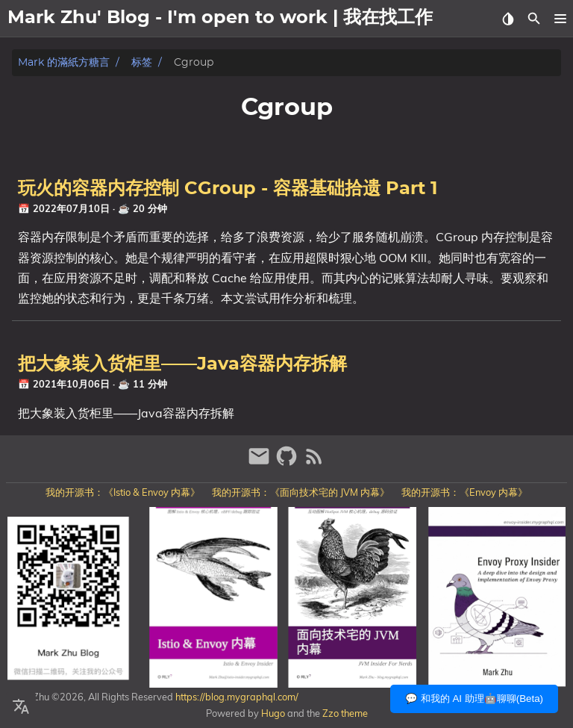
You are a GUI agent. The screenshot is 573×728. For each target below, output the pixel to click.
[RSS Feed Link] (314, 463)
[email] (261, 463)
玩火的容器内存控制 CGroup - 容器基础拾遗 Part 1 (228, 189)
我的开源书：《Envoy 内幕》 (464, 492)
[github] (288, 463)
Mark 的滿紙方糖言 (64, 62)
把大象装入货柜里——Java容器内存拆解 (182, 364)
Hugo (273, 713)
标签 (142, 62)
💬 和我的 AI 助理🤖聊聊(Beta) (474, 699)
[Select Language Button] (21, 707)
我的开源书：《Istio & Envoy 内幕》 (123, 492)
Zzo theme (345, 713)
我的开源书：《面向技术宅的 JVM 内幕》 (301, 492)
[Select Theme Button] (508, 19)
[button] (560, 19)
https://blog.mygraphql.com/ (236, 697)
